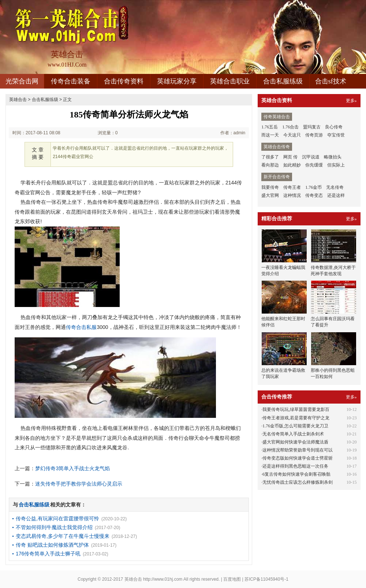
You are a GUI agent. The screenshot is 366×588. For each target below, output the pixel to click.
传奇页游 (314, 135)
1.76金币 (313, 187)
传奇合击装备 (71, 81)
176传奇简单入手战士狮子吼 (48, 554)
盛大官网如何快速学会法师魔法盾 (295, 442)
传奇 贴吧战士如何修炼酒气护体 (52, 545)
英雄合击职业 (230, 81)
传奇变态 (314, 195)
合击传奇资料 (124, 81)
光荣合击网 (22, 81)
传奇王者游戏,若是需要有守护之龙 (296, 418)
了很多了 (270, 157)
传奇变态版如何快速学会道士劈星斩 (298, 458)
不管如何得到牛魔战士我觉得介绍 (54, 527)
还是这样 (336, 195)
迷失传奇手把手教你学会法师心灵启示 (79, 484)
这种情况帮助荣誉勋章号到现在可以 (298, 450)
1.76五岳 (270, 127)
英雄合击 (18, 100)
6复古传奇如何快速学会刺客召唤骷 (296, 474)
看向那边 (270, 165)
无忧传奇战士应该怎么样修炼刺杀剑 (298, 482)
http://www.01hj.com (163, 579)
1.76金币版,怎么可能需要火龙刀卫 (295, 426)
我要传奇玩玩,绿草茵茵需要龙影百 (296, 409)
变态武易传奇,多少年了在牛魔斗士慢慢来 (63, 536)
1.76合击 (290, 127)
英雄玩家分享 (177, 81)
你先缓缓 (314, 165)
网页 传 (290, 157)
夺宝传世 (336, 135)
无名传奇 (335, 187)
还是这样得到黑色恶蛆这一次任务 (295, 466)
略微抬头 (333, 157)
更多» (351, 101)
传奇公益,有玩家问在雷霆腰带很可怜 (57, 518)
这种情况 (292, 195)
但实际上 (336, 165)
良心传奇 (334, 127)
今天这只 (292, 135)
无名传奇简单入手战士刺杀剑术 (293, 434)
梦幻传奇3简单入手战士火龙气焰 (72, 468)
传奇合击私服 (81, 327)
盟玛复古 (312, 127)
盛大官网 (270, 195)
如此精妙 (292, 165)
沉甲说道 (311, 157)
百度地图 (232, 579)
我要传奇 (270, 187)
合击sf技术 (331, 81)
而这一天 (270, 135)
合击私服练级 (283, 81)
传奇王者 (292, 187)
